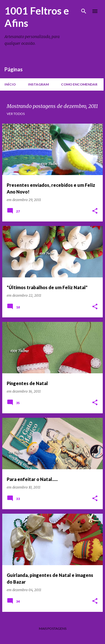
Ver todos (16, 114)
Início (10, 84)
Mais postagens (53, 628)
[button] (95, 211)
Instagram (38, 84)
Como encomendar (79, 84)
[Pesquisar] (84, 11)
